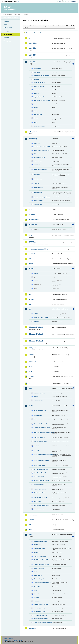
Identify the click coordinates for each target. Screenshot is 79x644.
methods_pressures (40, 83)
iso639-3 (36, 446)
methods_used (38, 90)
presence (36, 104)
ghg (30, 294)
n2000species (38, 192)
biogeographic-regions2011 (42, 150)
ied (30, 309)
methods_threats (39, 86)
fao (30, 259)
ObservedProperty (39, 579)
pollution (36, 93)
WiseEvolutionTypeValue (41, 619)
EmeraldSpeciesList (40, 157)
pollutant (36, 321)
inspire (31, 355)
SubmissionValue (39, 509)
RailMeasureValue (39, 484)
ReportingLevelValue (40, 489)
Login (61, 1)
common (32, 215)
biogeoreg (37, 72)
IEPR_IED (32, 348)
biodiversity (33, 139)
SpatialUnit (37, 587)
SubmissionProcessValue (41, 505)
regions (36, 397)
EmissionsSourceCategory (42, 565)
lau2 (30, 372)
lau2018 (31, 377)
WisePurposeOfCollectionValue (43, 622)
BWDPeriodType (39, 545)
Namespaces (7, 41)
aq (30, 38)
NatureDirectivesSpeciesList (42, 197)
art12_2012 (33, 43)
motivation (37, 165)
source (36, 281)
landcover (32, 362)
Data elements (8, 28)
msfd (30, 388)
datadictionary (34, 220)
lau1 (30, 367)
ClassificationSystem (40, 556)
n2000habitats (38, 179)
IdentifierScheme (39, 568)
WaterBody (37, 601)
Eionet (11, 14)
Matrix (36, 572)
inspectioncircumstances (41, 317)
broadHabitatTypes (39, 393)
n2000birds (37, 174)
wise (30, 535)
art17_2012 (33, 62)
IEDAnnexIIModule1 (36, 327)
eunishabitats (38, 161)
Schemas (6, 31)
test (30, 525)
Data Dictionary (17, 14)
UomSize (36, 597)
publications (33, 515)
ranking (36, 111)
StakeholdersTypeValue (41, 498)
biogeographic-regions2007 (42, 147)
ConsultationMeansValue (41, 424)
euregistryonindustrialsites (38, 249)
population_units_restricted (42, 100)
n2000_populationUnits (40, 169)
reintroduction (38, 114)
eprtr (30, 235)
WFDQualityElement (40, 612)
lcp (30, 384)
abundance (37, 143)
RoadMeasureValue (39, 493)
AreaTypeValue (38, 415)
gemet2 (31, 269)
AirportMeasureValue (40, 410)
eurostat (32, 254)
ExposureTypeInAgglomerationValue (43, 432)
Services (6, 38)
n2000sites (37, 184)
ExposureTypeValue (40, 437)
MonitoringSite (38, 575)
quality (36, 107)
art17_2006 (33, 55)
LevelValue (37, 451)
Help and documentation (11, 18)
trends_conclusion (39, 126)
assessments (38, 69)
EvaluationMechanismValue (42, 428)
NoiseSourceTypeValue (40, 473)
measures (37, 79)
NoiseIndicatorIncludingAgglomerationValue (43, 455)
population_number (39, 97)
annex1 (36, 314)
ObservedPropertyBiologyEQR (43, 582)
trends (36, 123)
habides (32, 299)
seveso (31, 520)
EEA (11, 1)
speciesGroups (38, 400)
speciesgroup (38, 204)
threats (36, 118)
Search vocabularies (31, 33)
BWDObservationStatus (41, 541)
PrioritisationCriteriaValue (41, 480)
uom (30, 530)
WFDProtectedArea (39, 608)
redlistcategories (39, 201)
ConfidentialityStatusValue (41, 560)
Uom (35, 590)
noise (31, 406)
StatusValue (37, 501)
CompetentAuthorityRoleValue (43, 419)
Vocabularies (8, 34)
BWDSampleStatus (39, 548)
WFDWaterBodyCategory (41, 615)
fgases (31, 264)
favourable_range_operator (42, 76)
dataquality (37, 154)
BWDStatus (37, 553)
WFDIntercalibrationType (41, 605)
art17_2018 (33, 132)
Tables (5, 24)
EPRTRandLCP (34, 242)
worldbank (32, 628)
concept (36, 273)
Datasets (6, 21)
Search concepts (44, 33)
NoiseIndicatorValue (40, 465)
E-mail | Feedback (9, 638)
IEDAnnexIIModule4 (36, 341)
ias (30, 304)
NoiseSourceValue (39, 477)
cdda (30, 210)
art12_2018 (33, 48)
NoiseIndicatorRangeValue (41, 461)
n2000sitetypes (38, 187)
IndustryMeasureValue (40, 441)
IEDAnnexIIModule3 (36, 334)
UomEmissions (38, 594)
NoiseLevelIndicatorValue (41, 469)
